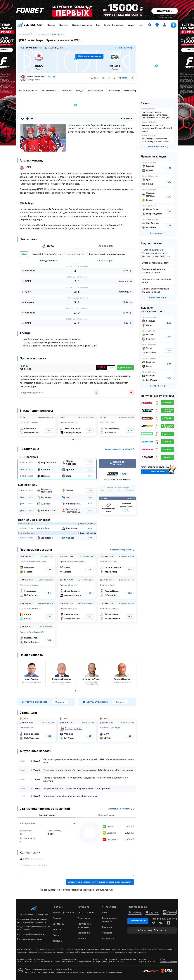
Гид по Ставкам (86, 913)
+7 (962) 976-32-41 (147, 962)
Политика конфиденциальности (31, 934)
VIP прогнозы (109, 907)
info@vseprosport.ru (168, 962)
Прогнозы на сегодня (82, 25)
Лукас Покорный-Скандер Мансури (77, 426)
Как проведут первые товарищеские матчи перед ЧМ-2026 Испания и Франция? (158, 114)
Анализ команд (49, 91)
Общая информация (28, 91)
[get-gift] (157, 25)
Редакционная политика (110, 920)
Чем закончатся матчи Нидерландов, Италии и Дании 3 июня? (158, 127)
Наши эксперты (131, 91)
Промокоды (108, 938)
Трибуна (57, 941)
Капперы (82, 938)
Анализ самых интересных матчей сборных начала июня (158, 139)
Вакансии (107, 927)
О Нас (105, 913)
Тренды (79, 91)
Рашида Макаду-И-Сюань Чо (117, 426)
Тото (98, 25)
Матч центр (84, 907)
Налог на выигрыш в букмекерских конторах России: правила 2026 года (156, 253)
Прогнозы (64, 25)
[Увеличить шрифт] (27, 119)
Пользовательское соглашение (30, 939)
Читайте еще (114, 91)
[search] (150, 25)
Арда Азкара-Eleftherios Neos (37, 426)
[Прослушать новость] (122, 119)
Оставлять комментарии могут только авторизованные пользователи (100, 882)
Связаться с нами (138, 921)
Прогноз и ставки (95, 91)
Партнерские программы (84, 926)
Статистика (66, 91)
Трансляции (84, 918)
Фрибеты (107, 933)
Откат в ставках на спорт (155, 263)
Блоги (56, 935)
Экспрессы (59, 924)
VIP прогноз (117, 477)
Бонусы (131, 25)
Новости (51, 25)
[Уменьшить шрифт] (32, 119)
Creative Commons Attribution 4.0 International (75, 949)
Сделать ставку (125, 368)
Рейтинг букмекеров (114, 25)
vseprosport (30, 24)
